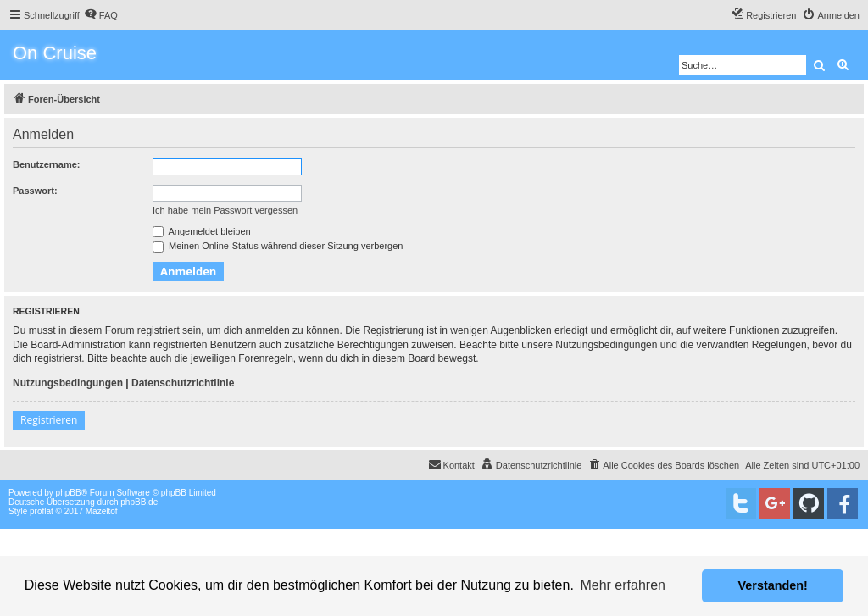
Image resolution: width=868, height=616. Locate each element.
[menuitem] (101, 15)
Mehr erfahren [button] (623, 585)
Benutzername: (46, 164)
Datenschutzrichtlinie (183, 383)
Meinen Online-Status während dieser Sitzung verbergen (278, 246)
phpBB (69, 493)
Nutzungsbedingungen (68, 383)
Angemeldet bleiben (202, 231)
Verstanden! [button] (773, 585)
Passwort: (35, 191)
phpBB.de (139, 502)
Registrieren (49, 420)
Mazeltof (102, 511)
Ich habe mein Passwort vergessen (225, 210)
